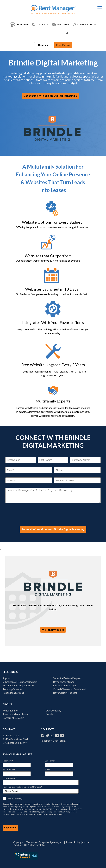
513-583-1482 (11, 735)
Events (49, 714)
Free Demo (63, 45)
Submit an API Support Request (20, 682)
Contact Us (40, 25)
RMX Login (20, 24)
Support (7, 678)
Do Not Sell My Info (34, 845)
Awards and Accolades (15, 714)
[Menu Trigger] (100, 8)
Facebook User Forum (53, 741)
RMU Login (61, 24)
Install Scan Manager (65, 685)
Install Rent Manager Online (18, 685)
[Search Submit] (67, 33)
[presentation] (30, 515)
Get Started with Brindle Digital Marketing (49, 96)
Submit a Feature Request (67, 678)
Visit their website (53, 630)
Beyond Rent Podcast (65, 693)
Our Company (53, 710)
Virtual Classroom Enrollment (69, 689)
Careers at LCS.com (13, 718)
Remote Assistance (64, 682)
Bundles (43, 45)
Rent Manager (11, 710)
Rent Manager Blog (13, 693)
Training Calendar (12, 689)
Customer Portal (84, 25)
